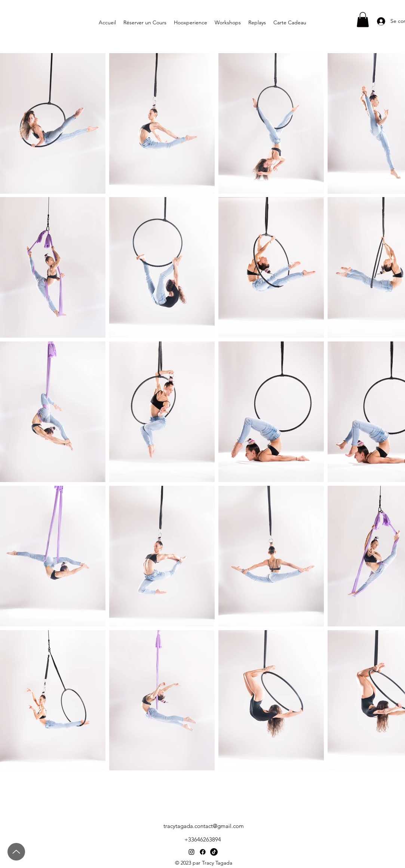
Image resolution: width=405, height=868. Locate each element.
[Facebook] (203, 852)
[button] (363, 20)
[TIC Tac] (214, 852)
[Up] (16, 852)
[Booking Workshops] (384, 777)
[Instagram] (191, 852)
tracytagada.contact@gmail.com (204, 826)
